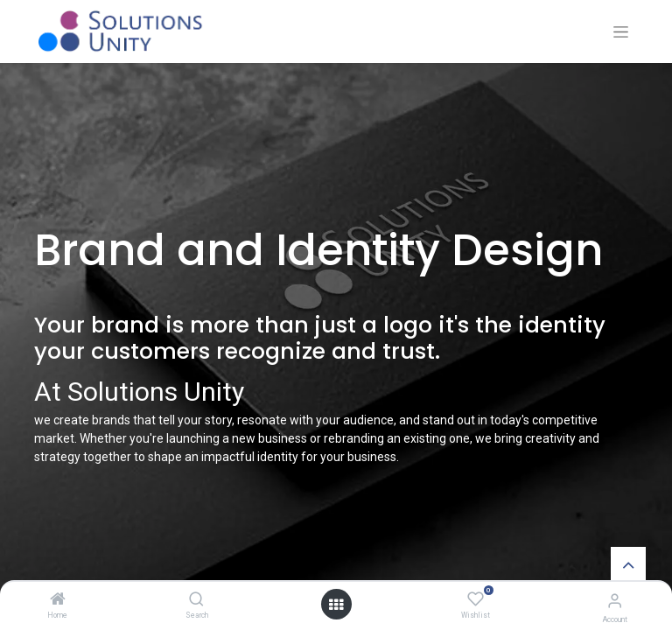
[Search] (196, 600)
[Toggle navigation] (621, 32)
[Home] (58, 600)
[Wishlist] (476, 599)
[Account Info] (615, 601)
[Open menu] (336, 605)
